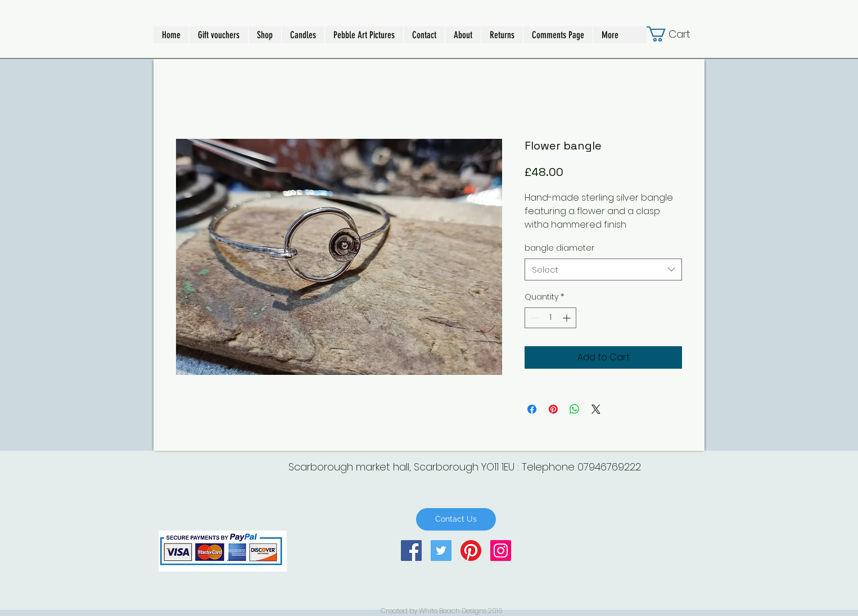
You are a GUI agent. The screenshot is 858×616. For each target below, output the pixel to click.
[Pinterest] (471, 551)
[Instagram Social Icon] (501, 551)
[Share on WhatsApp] (575, 409)
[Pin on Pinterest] (553, 409)
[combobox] (603, 269)
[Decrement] (533, 318)
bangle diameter (559, 248)
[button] (265, 35)
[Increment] (568, 318)
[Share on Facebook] (532, 409)
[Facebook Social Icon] (411, 551)
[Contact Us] (456, 519)
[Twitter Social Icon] (441, 551)
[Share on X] (596, 409)
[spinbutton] (550, 318)
